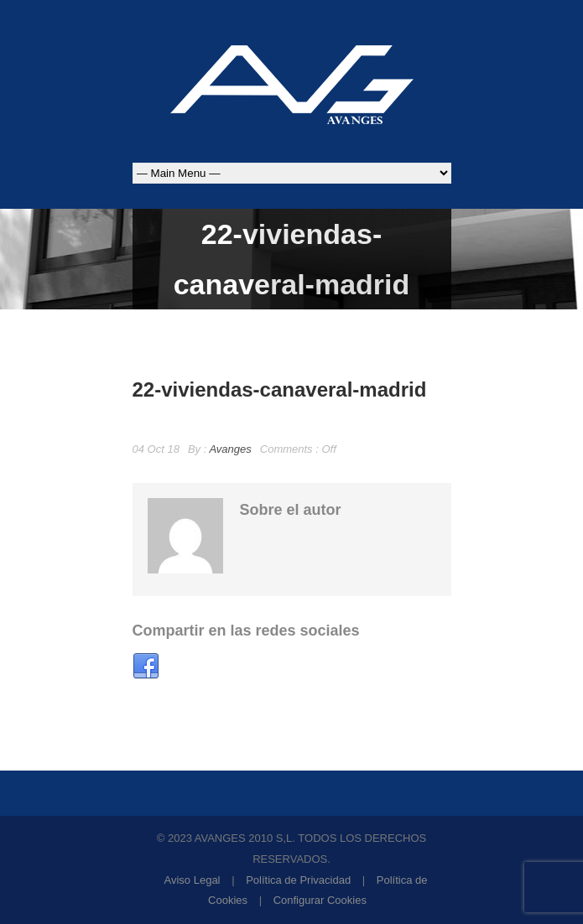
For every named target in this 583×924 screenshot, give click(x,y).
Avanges (230, 449)
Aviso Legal (193, 880)
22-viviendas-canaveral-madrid (280, 389)
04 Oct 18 (156, 449)
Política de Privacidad (298, 880)
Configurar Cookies (320, 900)
